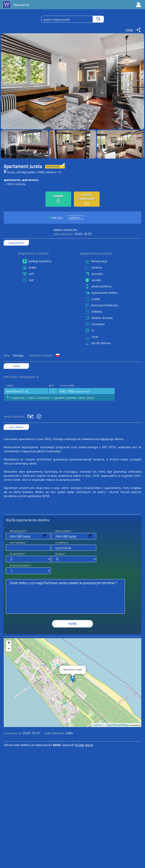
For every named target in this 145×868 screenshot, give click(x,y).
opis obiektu (16, 427)
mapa (73, 640)
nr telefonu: (62, 542)
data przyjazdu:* (18, 531)
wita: (7, 355)
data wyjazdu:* (63, 531)
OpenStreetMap (118, 725)
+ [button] (9, 643)
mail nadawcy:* (18, 542)
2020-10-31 (32, 733)
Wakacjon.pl (21, 5)
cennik (16, 366)
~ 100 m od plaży (15, 184)
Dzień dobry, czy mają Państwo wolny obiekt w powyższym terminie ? (65, 596)
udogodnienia (16, 243)
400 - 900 (75, 391)
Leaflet (98, 725)
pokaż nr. (76, 217)
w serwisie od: (13, 733)
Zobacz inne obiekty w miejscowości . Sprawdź (39, 745)
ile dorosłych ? (17, 554)
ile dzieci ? (61, 554)
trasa (129, 30)
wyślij (73, 624)
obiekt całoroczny (65, 230)
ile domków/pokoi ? (20, 565)
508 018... (58, 218)
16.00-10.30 (72, 234)
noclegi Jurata (84, 745)
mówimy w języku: (42, 355)
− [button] (9, 649)
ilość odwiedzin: (59, 733)
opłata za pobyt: (14, 416)
